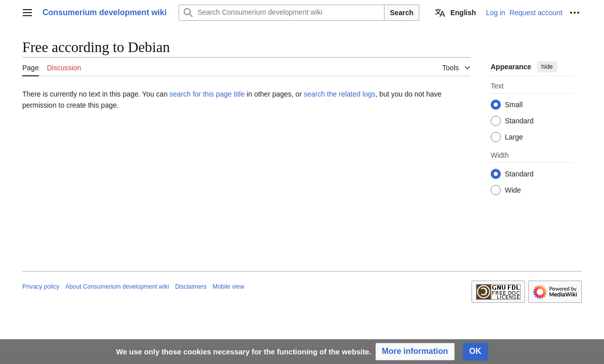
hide (547, 67)
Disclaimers (191, 287)
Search (402, 13)
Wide (513, 190)
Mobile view (228, 287)
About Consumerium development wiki (117, 287)
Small (514, 105)
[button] (415, 352)
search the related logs (339, 94)
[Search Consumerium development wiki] (281, 13)
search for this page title (207, 94)
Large (514, 137)
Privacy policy (41, 287)
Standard (519, 121)
